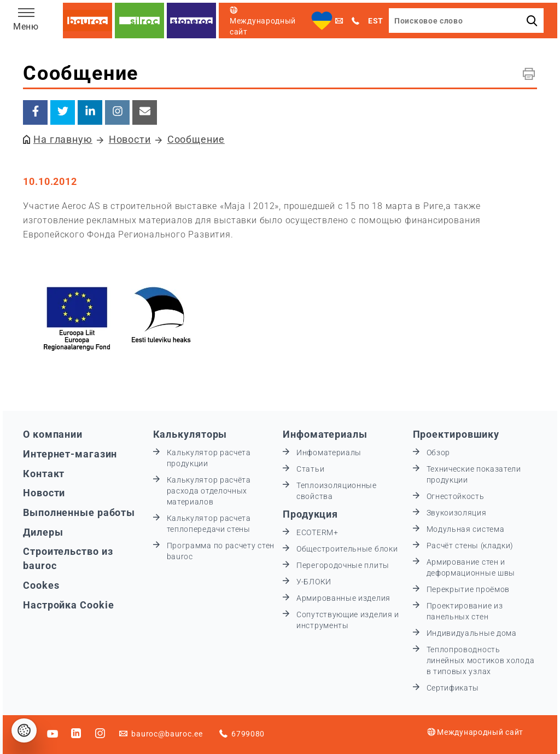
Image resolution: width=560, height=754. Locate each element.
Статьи (310, 469)
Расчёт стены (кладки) (470, 546)
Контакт (44, 474)
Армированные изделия (343, 598)
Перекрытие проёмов (468, 589)
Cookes (41, 585)
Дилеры (43, 532)
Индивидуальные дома (472, 633)
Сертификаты (453, 688)
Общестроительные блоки (347, 549)
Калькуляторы (190, 434)
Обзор (439, 453)
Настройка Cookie (68, 605)
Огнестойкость (456, 496)
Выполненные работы (79, 512)
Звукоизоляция (457, 513)
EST (376, 21)
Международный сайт (475, 732)
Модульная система (466, 529)
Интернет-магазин (70, 454)
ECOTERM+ (317, 532)
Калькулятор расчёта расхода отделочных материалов (209, 491)
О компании (53, 434)
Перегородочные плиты (343, 565)
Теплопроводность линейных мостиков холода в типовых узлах (481, 660)
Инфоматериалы (325, 434)
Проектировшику (456, 434)
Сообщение (196, 139)
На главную (63, 139)
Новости (130, 139)
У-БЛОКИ (314, 582)
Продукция (310, 514)
